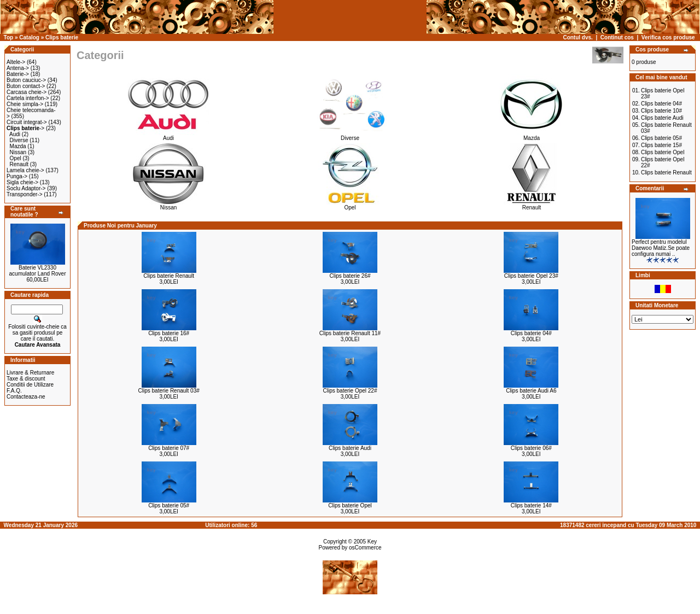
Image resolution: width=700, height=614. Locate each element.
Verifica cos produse (668, 37)
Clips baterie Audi (350, 448)
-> (25, 128)
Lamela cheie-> (25, 170)
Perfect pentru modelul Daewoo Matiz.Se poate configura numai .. (661, 248)
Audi (15, 134)
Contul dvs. (577, 37)
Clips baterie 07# (169, 448)
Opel (16, 158)
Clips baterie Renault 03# (169, 391)
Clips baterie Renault (169, 276)
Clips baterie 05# (169, 505)
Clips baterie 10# (661, 111)
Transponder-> (25, 194)
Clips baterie (62, 37)
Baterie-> (18, 74)
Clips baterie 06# (531, 448)
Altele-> (16, 62)
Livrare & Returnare (30, 373)
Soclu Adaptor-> (26, 188)
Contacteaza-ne (26, 397)
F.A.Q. (14, 391)
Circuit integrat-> (27, 122)
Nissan (18, 152)
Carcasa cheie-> (27, 92)
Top (9, 37)
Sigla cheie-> (22, 182)
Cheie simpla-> (25, 104)
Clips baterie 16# (169, 333)
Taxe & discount (26, 379)
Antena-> (18, 68)
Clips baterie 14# (531, 505)
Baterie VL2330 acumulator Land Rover (38, 271)
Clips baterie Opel (350, 505)
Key (372, 542)
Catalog (29, 37)
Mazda (18, 146)
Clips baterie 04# (531, 333)
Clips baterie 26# (350, 276)
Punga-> (17, 176)
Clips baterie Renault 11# (350, 333)
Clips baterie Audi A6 (531, 391)
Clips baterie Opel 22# (350, 391)
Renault (19, 164)
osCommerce (365, 548)
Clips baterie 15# (661, 145)
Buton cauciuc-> (26, 80)
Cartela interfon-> (28, 98)
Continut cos (617, 37)
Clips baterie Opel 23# (531, 276)
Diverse (19, 140)
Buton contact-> (26, 86)
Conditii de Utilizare (30, 385)
